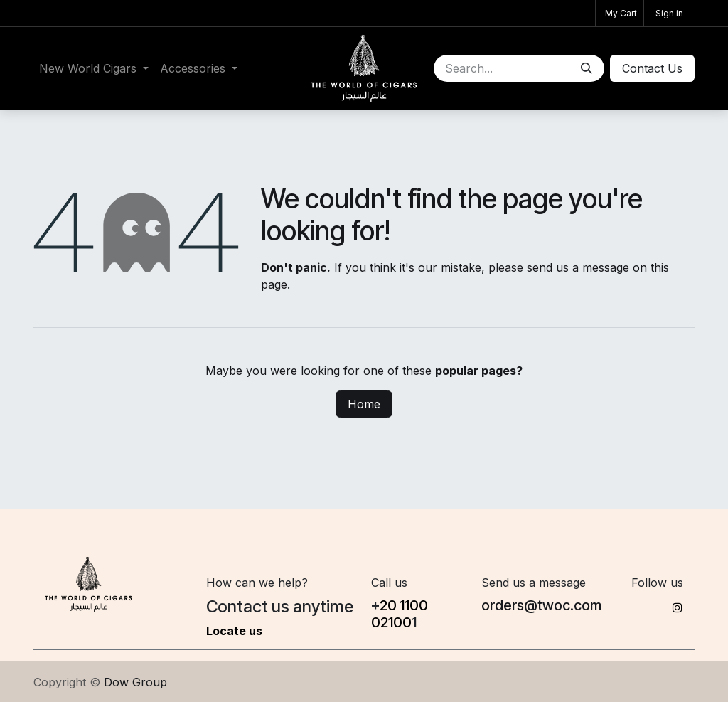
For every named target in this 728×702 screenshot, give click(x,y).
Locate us (234, 631)
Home (364, 404)
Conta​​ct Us (652, 68)
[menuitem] (94, 68)
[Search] (587, 68)
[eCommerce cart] (620, 13)
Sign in (669, 13)
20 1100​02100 (400, 614)
